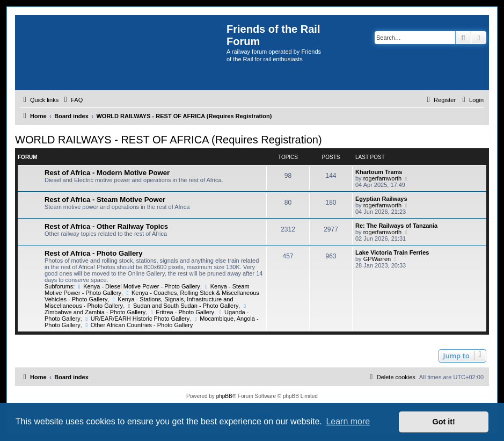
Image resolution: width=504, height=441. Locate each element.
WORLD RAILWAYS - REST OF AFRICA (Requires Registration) (169, 140)
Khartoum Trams (379, 172)
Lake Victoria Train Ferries (392, 252)
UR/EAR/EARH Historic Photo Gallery (137, 319)
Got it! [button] (444, 422)
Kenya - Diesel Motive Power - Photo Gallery (138, 286)
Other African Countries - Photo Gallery (138, 325)
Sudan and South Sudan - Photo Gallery (182, 306)
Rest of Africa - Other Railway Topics (106, 226)
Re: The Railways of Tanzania (396, 226)
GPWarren (377, 259)
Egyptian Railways (381, 199)
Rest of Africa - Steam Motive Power (105, 200)
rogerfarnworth (383, 178)
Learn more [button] (348, 421)
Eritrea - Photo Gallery (181, 312)
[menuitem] (72, 100)
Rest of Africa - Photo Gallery (94, 253)
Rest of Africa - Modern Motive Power (107, 173)
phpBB (224, 396)
